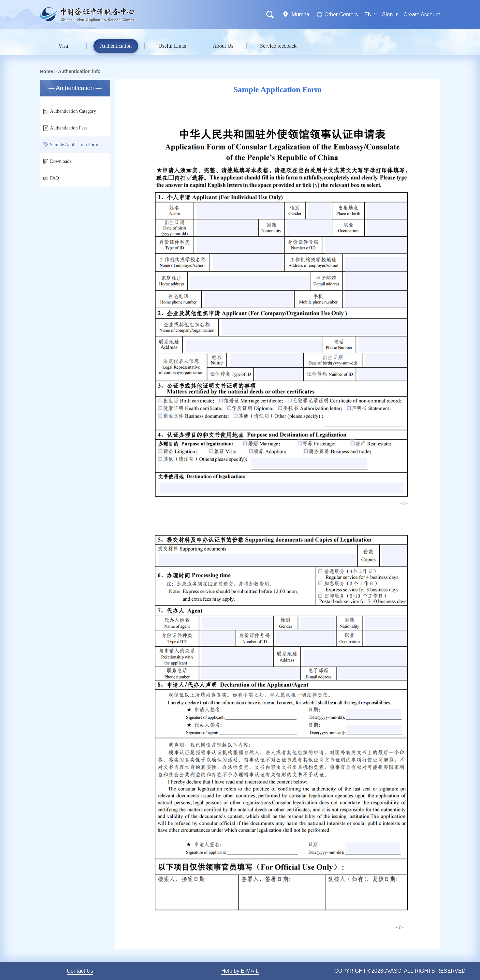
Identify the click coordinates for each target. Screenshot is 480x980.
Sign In (390, 15)
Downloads (57, 161)
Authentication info (79, 71)
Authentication (116, 46)
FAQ (51, 178)
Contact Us (80, 971)
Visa (63, 46)
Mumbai (301, 15)
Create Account (422, 15)
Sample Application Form (71, 145)
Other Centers (341, 15)
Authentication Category (70, 111)
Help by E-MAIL (240, 971)
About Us (223, 46)
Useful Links (172, 46)
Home (46, 71)
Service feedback (278, 46)
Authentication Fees (65, 128)
